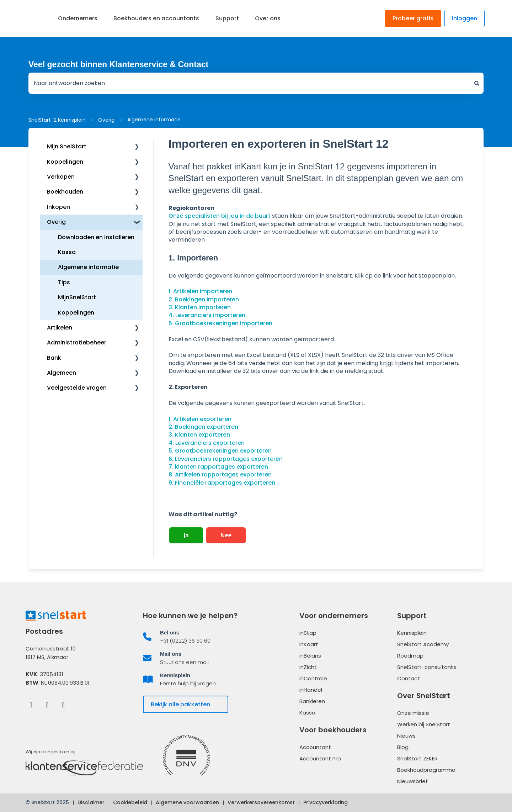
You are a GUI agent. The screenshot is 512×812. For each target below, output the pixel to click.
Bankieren (312, 701)
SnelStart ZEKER (417, 758)
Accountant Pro (320, 758)
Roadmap (410, 656)
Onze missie (413, 713)
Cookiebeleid (130, 802)
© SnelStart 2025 (47, 802)
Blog (403, 747)
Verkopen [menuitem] (61, 177)
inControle (313, 678)
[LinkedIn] (47, 704)
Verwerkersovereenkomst (261, 802)
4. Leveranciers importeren (207, 315)
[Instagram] (63, 704)
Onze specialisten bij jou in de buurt (220, 216)
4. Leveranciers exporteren (207, 443)
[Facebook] (31, 704)
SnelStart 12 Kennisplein (57, 120)
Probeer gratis (413, 18)
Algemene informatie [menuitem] (88, 267)
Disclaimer (91, 802)
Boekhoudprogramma (426, 770)
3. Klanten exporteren (199, 435)
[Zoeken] (477, 83)
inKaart (309, 644)
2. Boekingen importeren (204, 299)
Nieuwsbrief (412, 781)
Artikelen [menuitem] (60, 328)
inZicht (308, 667)
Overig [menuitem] (56, 222)
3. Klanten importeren (200, 307)
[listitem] (197, 637)
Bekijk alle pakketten (180, 704)
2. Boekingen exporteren (203, 427)
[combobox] (249, 83)
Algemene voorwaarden (187, 802)
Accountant (315, 747)
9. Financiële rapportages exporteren (222, 483)
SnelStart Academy (423, 644)
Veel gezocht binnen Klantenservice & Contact (118, 64)
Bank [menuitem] (54, 358)
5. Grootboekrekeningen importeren (220, 323)
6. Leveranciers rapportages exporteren (226, 459)
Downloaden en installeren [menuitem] (96, 237)
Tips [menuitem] (64, 282)
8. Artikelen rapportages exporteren (220, 474)
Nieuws (406, 736)
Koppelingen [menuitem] (65, 162)
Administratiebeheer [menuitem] (77, 342)
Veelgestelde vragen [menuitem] (77, 388)
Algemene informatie (154, 120)
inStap (308, 633)
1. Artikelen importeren (200, 291)
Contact (409, 678)
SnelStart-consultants (427, 667)
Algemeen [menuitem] (62, 373)
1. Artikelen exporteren (200, 419)
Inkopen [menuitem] (58, 207)
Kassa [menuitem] (67, 252)
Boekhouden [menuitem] (65, 192)
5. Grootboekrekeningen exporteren (220, 451)
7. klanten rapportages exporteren (218, 467)
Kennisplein (412, 633)
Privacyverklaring (326, 802)
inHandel (311, 690)
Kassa (307, 713)
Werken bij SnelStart (424, 724)
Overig (106, 120)
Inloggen (465, 18)
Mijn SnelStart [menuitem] (67, 146)
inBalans (310, 656)
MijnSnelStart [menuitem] (77, 297)
